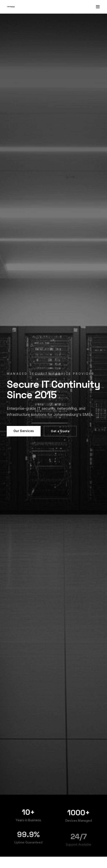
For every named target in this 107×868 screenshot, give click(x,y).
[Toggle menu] (98, 7)
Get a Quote (60, 431)
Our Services (24, 431)
